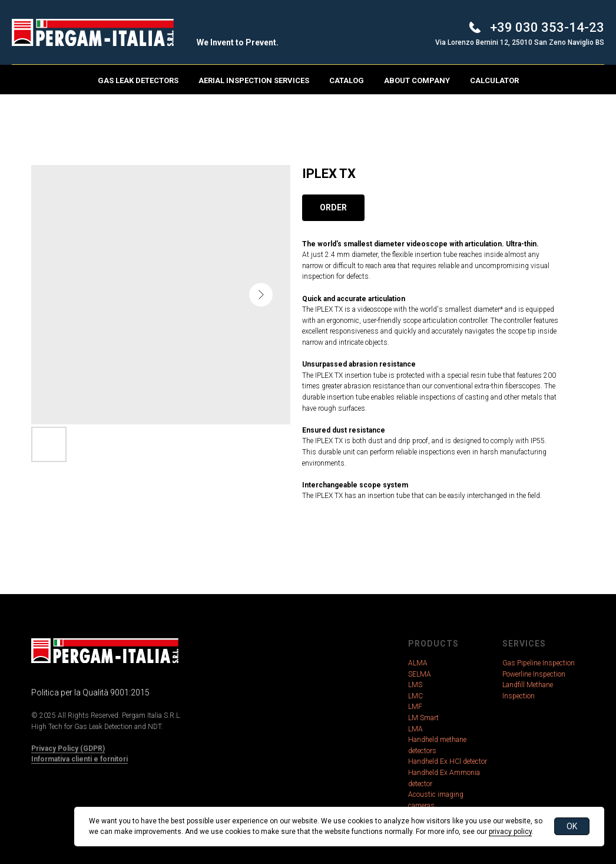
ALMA (418, 663)
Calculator (494, 80)
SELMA (420, 674)
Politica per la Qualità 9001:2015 (90, 692)
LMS (415, 685)
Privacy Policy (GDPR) (68, 748)
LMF (415, 707)
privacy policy (510, 832)
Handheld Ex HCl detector (448, 761)
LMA (415, 729)
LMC (415, 696)
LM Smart (423, 718)
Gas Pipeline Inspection (539, 663)
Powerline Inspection (534, 674)
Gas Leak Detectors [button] (138, 80)
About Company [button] (417, 80)
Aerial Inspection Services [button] (254, 80)
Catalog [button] (347, 80)
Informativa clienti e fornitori (80, 759)
